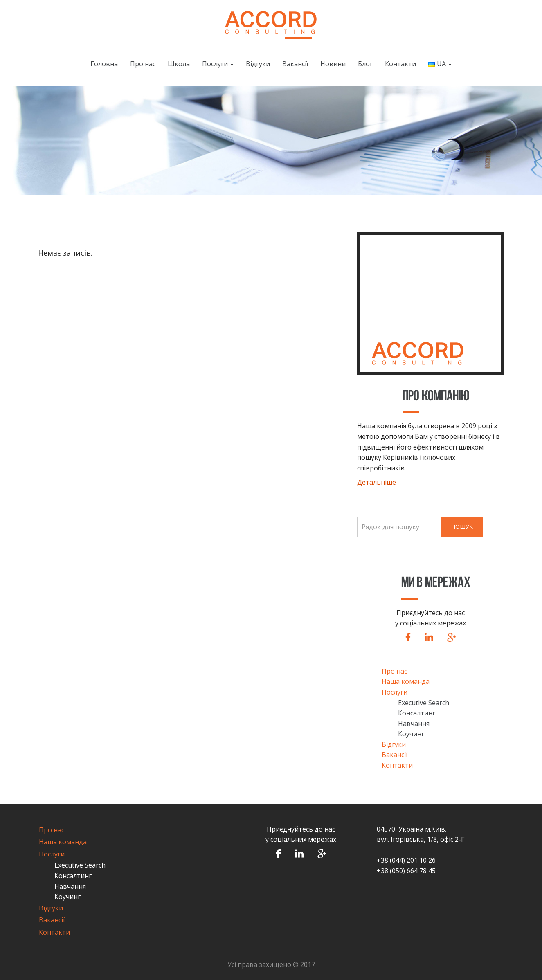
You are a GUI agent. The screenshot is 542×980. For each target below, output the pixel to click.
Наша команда (406, 681)
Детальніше (377, 482)
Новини (333, 64)
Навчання (414, 724)
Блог (365, 64)
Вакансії (295, 64)
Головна (104, 64)
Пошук (462, 527)
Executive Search (424, 703)
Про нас (143, 64)
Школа (179, 64)
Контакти (400, 64)
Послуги (218, 64)
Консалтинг (417, 713)
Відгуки (258, 64)
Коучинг (411, 734)
